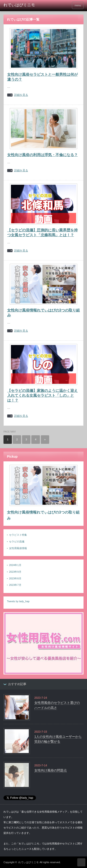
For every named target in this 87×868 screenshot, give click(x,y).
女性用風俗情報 (18, 548)
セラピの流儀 (17, 541)
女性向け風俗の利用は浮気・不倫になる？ (42, 155)
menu (78, 5)
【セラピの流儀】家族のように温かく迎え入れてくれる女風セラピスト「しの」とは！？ (42, 395)
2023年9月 (15, 572)
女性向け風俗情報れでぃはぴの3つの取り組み (43, 515)
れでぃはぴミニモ (29, 862)
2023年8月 (15, 578)
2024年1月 (15, 565)
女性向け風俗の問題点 (51, 770)
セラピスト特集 (18, 535)
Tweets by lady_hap (18, 601)
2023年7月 (15, 585)
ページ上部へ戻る (81, 862)
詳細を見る (21, 95)
